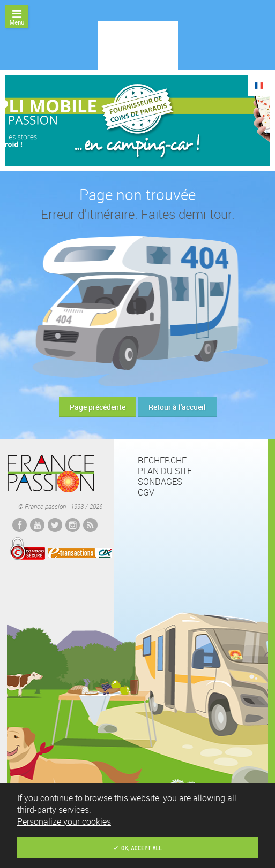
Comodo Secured (27, 549)
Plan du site (165, 471)
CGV (146, 492)
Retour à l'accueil (177, 407)
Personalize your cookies (64, 821)
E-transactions (80, 553)
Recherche (162, 460)
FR (259, 86)
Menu (17, 17)
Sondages (160, 482)
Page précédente (98, 407)
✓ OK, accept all (137, 847)
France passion (51, 474)
